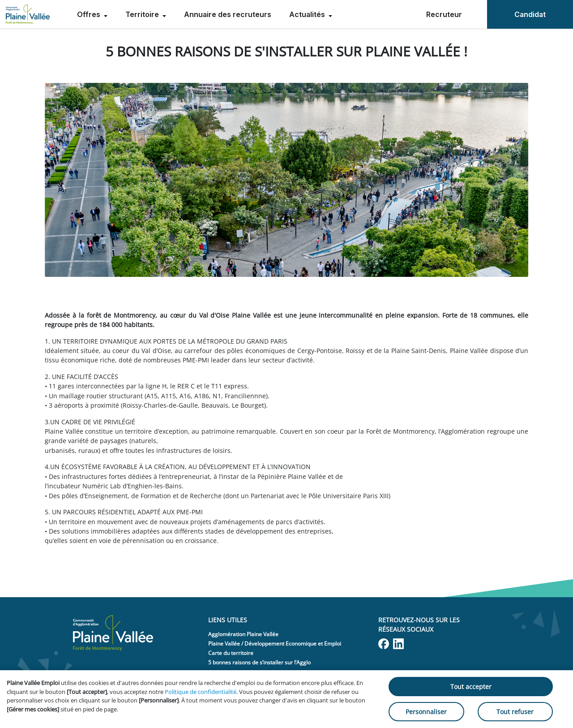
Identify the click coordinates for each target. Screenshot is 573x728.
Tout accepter (471, 687)
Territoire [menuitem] (143, 14)
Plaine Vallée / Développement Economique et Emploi (275, 644)
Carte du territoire (231, 653)
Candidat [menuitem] (530, 14)
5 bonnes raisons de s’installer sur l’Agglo (259, 662)
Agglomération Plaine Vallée (243, 634)
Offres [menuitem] (90, 14)
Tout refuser (515, 712)
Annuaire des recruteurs (228, 14)
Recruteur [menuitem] (444, 14)
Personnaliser (426, 712)
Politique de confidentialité (201, 692)
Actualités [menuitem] (308, 14)
